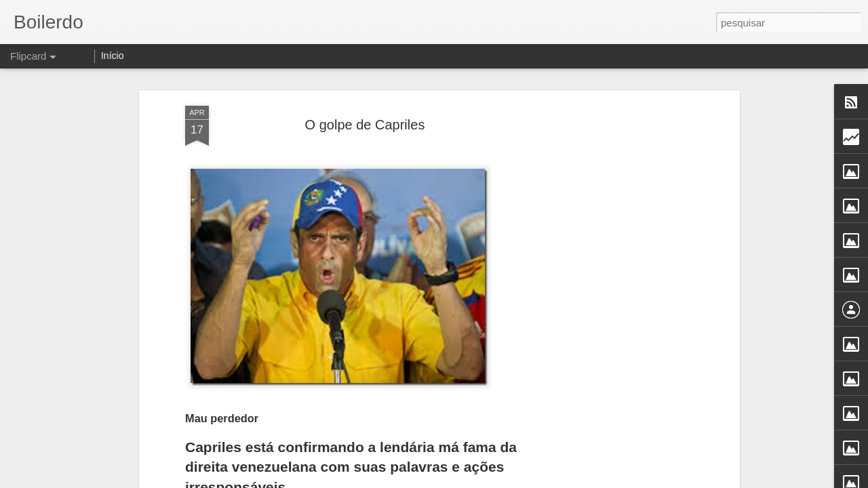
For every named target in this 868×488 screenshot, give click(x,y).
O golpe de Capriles (365, 125)
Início (112, 56)
